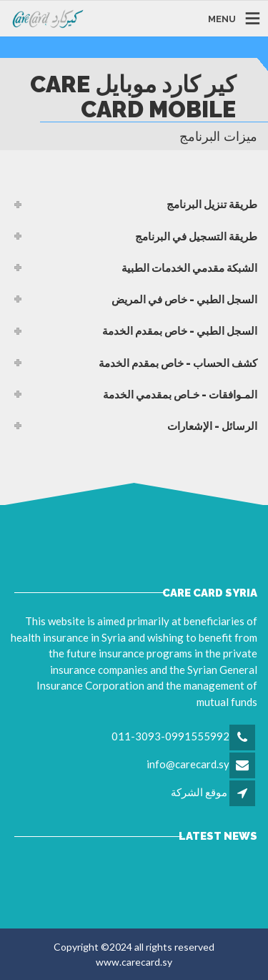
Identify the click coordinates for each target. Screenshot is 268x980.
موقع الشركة (199, 792)
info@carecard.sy (188, 764)
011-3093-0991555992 (170, 736)
